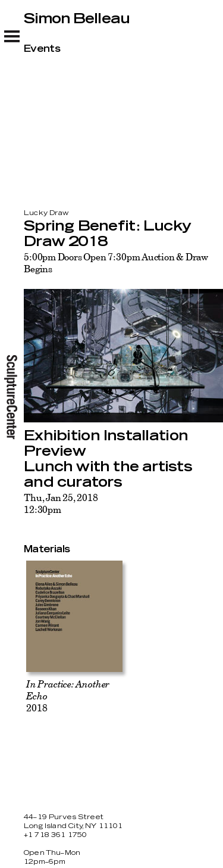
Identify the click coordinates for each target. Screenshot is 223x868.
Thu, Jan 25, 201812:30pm (61, 503)
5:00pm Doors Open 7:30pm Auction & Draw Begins (116, 263)
